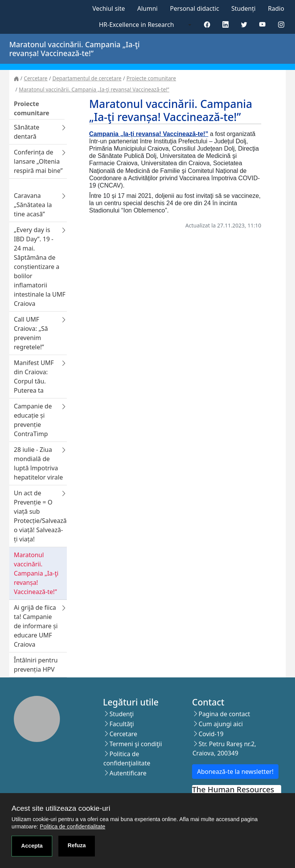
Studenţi (122, 714)
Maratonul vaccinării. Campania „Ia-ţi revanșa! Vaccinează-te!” (94, 89)
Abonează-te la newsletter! (235, 772)
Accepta (32, 846)
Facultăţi (122, 724)
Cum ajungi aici (221, 724)
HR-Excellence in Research (137, 25)
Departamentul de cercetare (87, 78)
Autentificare (128, 773)
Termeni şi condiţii (136, 744)
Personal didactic (194, 8)
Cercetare (36, 78)
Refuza (77, 845)
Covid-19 (211, 734)
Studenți (243, 8)
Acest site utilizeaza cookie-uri (61, 808)
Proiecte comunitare (151, 78)
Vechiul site (109, 8)
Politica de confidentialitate (73, 827)
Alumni (147, 8)
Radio (276, 8)
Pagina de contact (224, 714)
